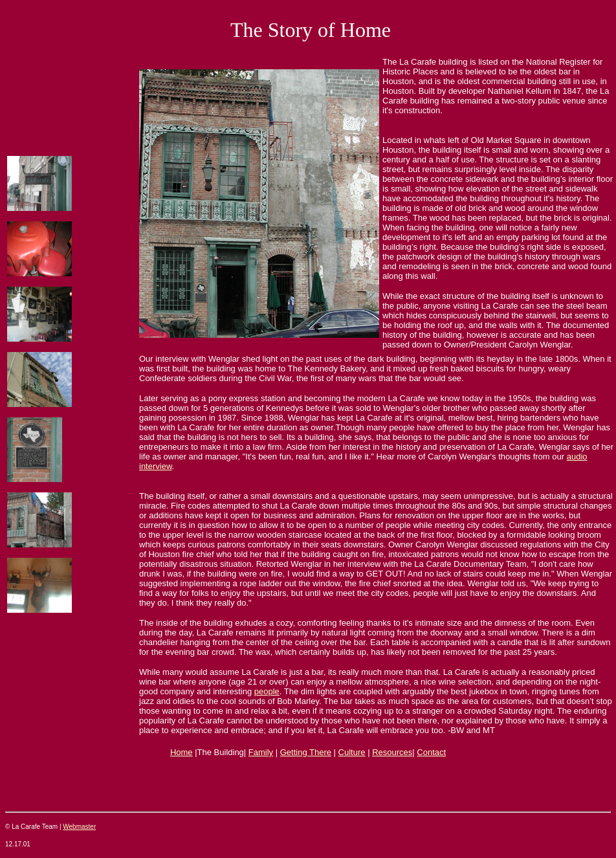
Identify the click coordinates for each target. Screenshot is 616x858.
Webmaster (79, 827)
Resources (392, 752)
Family (261, 752)
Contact (431, 752)
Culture (352, 752)
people (267, 691)
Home (181, 752)
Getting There (306, 752)
